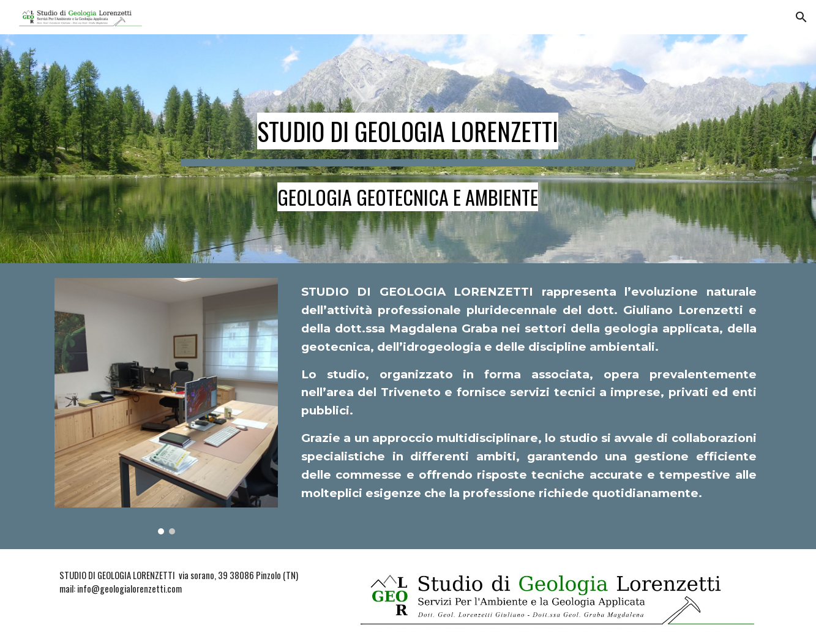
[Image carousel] (166, 406)
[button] (801, 17)
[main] (408, 149)
